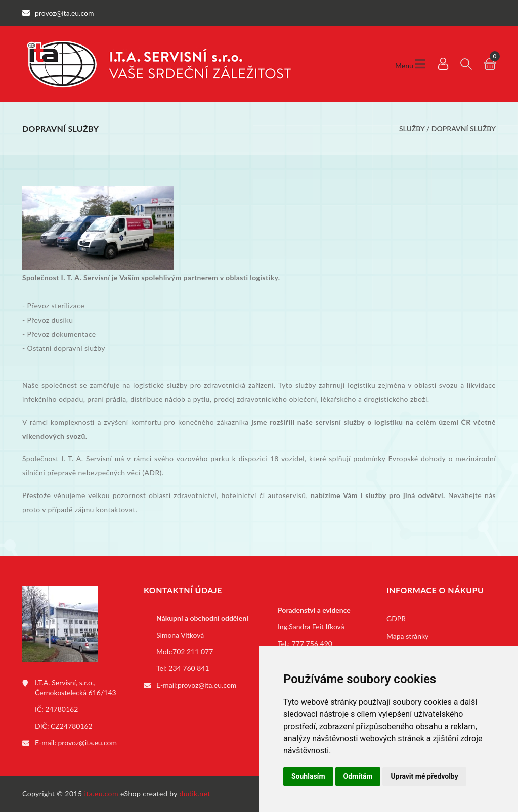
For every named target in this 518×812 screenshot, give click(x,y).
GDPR (396, 619)
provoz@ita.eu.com (88, 742)
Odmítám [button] (358, 776)
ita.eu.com (101, 794)
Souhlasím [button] (308, 776)
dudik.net (195, 794)
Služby (412, 129)
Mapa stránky (407, 636)
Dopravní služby (464, 129)
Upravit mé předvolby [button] (424, 776)
